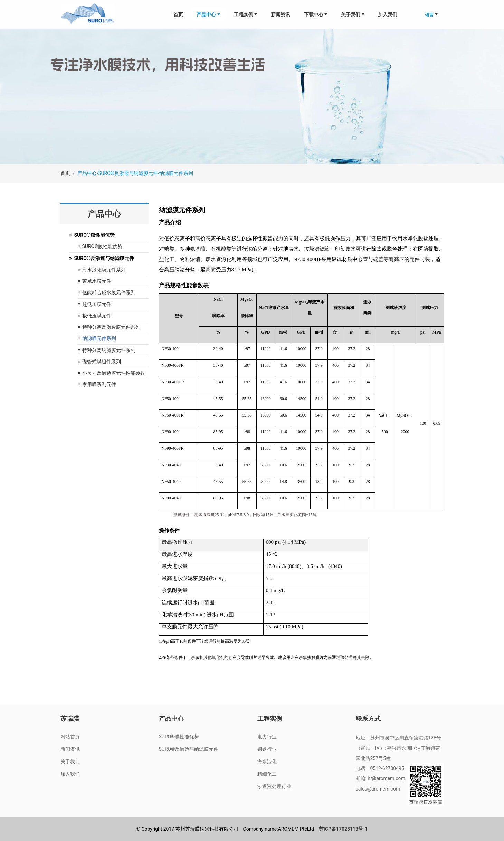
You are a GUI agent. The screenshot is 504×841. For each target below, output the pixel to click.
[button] (431, 15)
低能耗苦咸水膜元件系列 (107, 292)
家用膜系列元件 (97, 384)
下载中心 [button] (314, 15)
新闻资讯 (280, 15)
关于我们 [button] (351, 15)
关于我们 (70, 761)
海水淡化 (267, 761)
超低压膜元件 (94, 304)
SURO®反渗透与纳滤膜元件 (189, 749)
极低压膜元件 (94, 316)
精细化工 (267, 774)
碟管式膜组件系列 (99, 362)
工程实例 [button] (244, 15)
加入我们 (388, 15)
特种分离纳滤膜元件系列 (107, 350)
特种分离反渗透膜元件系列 (109, 327)
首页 (178, 15)
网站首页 (70, 737)
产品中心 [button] (206, 15)
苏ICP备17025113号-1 (343, 829)
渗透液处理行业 (274, 786)
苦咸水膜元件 (94, 281)
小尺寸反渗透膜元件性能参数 (111, 373)
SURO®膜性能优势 (100, 246)
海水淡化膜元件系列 (102, 270)
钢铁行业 (267, 749)
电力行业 (267, 737)
